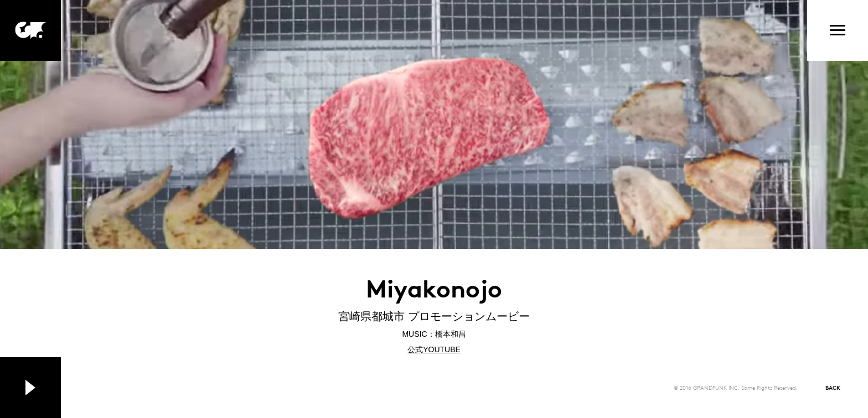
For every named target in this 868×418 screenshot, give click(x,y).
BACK (833, 387)
